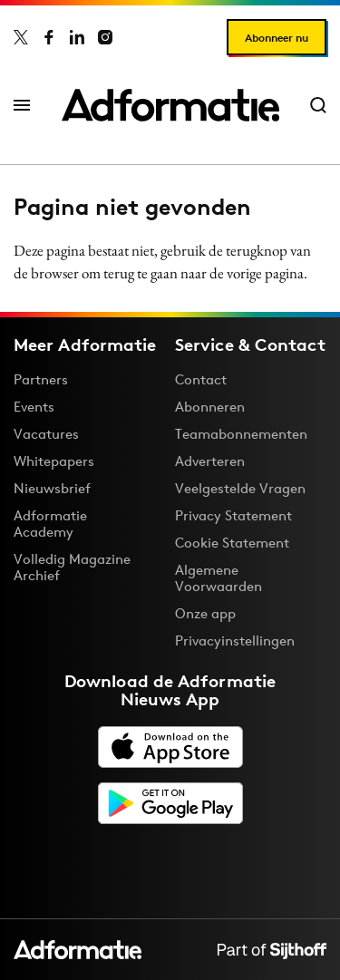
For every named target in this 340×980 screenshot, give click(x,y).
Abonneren (210, 407)
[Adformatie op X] (21, 37)
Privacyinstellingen (235, 641)
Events (34, 407)
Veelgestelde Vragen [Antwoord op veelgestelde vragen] (240, 488)
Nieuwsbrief (52, 488)
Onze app (205, 613)
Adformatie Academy (50, 524)
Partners (41, 379)
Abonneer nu (277, 38)
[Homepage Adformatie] (170, 105)
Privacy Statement (233, 515)
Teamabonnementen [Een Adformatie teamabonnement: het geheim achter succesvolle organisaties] (241, 434)
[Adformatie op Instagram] (105, 37)
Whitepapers (54, 461)
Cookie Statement (232, 543)
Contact (201, 379)
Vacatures (46, 434)
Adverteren (210, 461)
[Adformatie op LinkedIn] (77, 37)
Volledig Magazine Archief (72, 567)
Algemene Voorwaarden (219, 578)
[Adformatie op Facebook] (49, 37)
